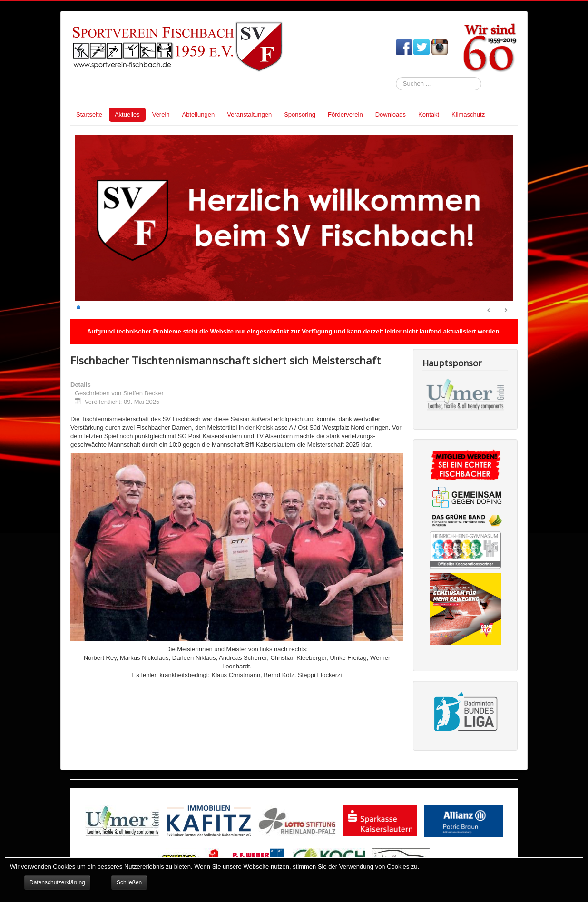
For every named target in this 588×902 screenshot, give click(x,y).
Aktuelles (127, 114)
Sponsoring (300, 114)
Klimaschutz (468, 114)
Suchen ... (396, 77)
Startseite (89, 114)
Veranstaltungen (249, 114)
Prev (489, 311)
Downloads (391, 114)
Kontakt (429, 114)
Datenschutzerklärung (57, 882)
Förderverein (345, 114)
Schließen (129, 882)
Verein (161, 114)
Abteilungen (199, 114)
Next (506, 311)
